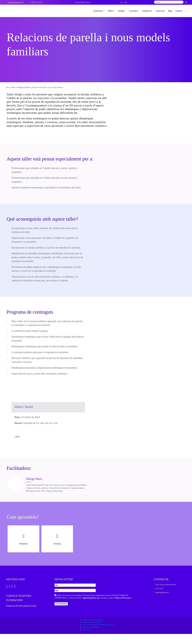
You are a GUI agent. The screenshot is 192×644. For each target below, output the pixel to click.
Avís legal (87, 640)
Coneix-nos (160, 11)
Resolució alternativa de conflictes (99, 635)
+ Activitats (133, 11)
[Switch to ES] (126, 3)
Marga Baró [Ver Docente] (34, 489)
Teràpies (121, 11)
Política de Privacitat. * (123, 608)
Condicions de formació (93, 630)
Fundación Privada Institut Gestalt (21, 616)
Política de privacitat (92, 632)
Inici (8, 97)
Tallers (111, 11)
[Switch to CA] (121, 3)
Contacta (179, 11)
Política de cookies (91, 637)
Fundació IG (147, 11)
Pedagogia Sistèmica (24, 97)
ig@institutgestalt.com (91, 608)
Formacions (99, 11)
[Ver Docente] (15, 494)
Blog (170, 11)
